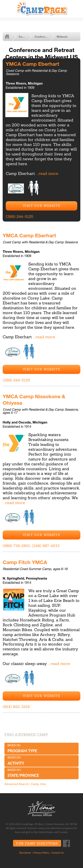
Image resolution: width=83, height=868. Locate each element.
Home (9, 37)
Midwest (62, 37)
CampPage (41, 8)
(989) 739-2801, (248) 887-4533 (31, 546)
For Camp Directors (37, 843)
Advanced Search (16, 784)
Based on (41, 749)
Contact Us (57, 853)
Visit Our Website (42, 206)
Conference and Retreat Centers (44, 37)
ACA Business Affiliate (42, 809)
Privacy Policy (41, 853)
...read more (47, 173)
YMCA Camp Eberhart (32, 64)
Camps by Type (25, 37)
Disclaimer (25, 853)
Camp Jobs (38, 784)
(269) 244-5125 (19, 217)
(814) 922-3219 (16, 707)
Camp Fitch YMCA (25, 562)
